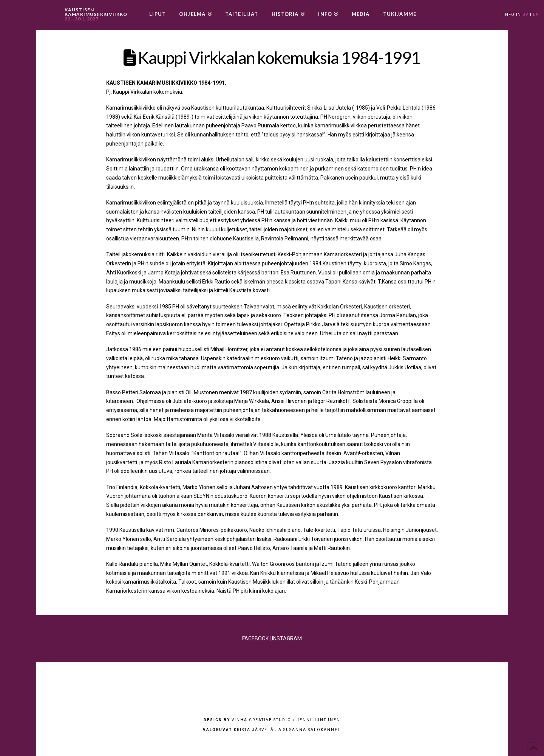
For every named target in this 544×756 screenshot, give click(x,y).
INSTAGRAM (287, 638)
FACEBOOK (255, 638)
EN (536, 15)
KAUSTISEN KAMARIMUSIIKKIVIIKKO (96, 14)
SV (525, 15)
